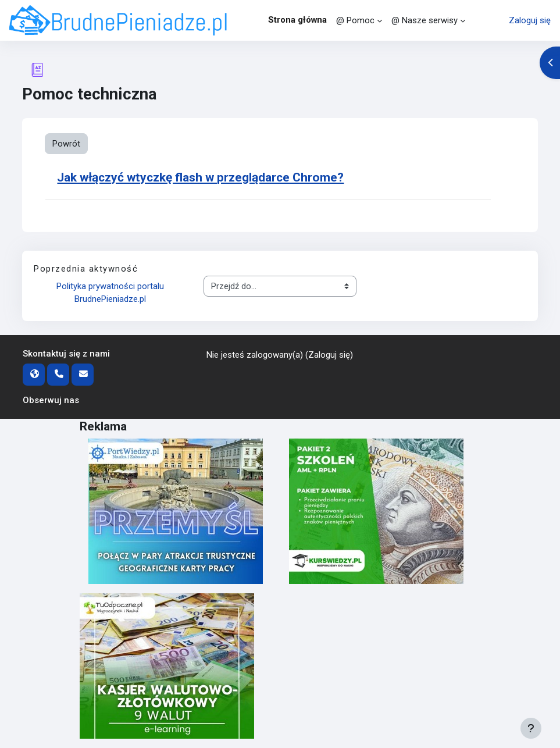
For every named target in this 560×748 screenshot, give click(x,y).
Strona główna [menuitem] (297, 20)
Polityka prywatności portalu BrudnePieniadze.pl (111, 293)
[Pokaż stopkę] (531, 728)
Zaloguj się (530, 20)
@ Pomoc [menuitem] (355, 20)
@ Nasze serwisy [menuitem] (425, 20)
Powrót (66, 144)
